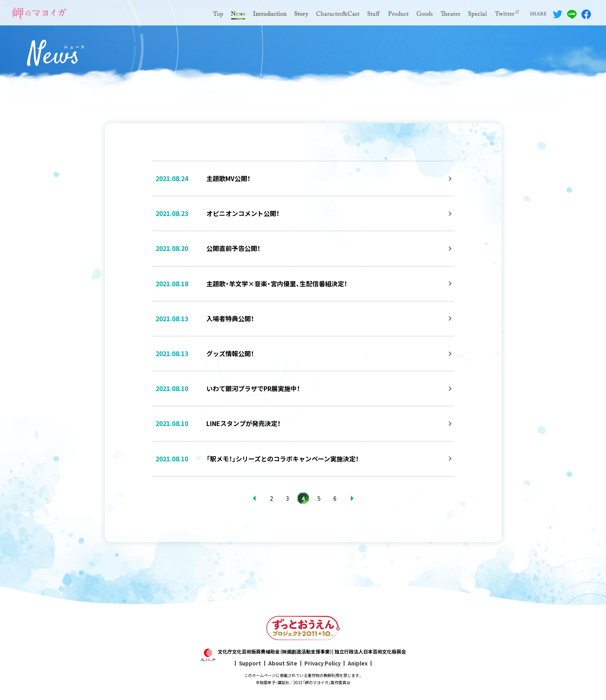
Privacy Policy (322, 663)
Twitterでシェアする (558, 14)
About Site (283, 663)
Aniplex (358, 663)
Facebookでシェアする (586, 14)
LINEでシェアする (572, 14)
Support (250, 663)
